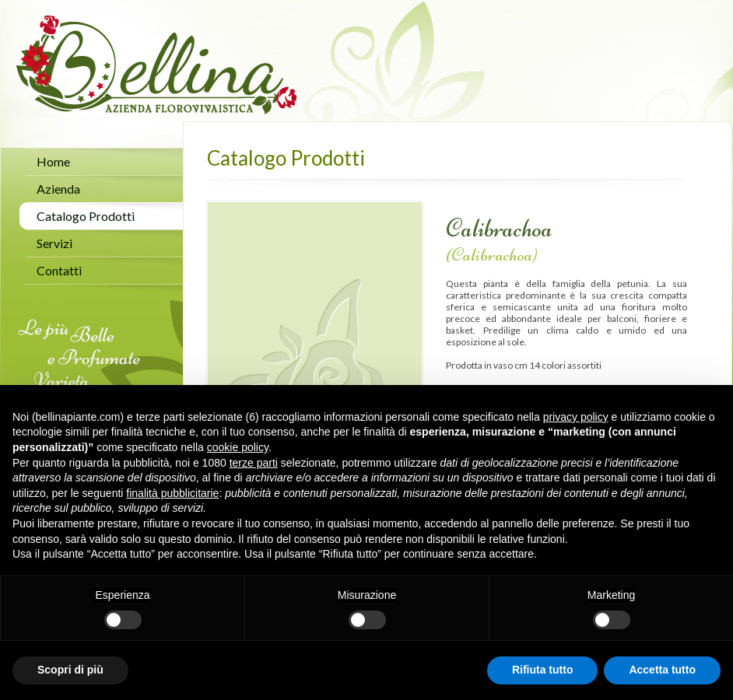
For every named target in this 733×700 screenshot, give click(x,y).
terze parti (254, 463)
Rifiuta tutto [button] (543, 670)
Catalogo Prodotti (86, 216)
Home (53, 161)
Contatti (59, 270)
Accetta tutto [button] (662, 670)
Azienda (58, 189)
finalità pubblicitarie (172, 493)
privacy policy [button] (576, 417)
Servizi (54, 243)
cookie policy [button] (238, 447)
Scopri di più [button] (70, 670)
